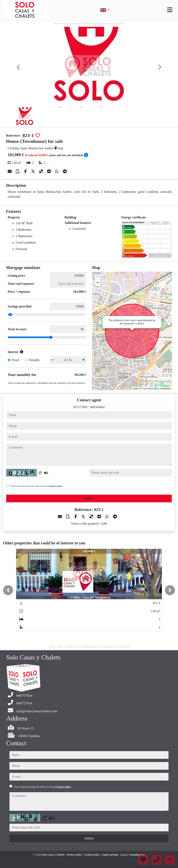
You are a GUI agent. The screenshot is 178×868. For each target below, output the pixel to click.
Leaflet (136, 388)
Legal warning (110, 855)
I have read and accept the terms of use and (36, 486)
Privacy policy (75, 855)
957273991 (80, 407)
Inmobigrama (137, 855)
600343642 (98, 407)
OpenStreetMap (151, 388)
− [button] (97, 283)
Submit (89, 498)
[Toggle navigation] (170, 10)
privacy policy (56, 486)
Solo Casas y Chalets (54, 855)
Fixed (15, 360)
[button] (8, 590)
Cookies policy (92, 855)
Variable (34, 360)
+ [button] (97, 277)
